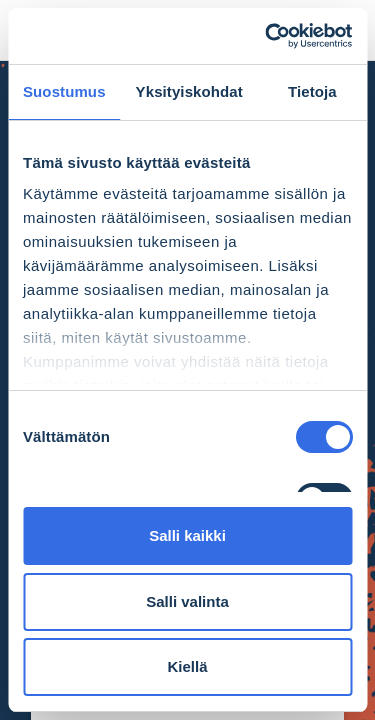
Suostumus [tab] (64, 91)
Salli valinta (187, 601)
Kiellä (187, 666)
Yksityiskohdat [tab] (189, 91)
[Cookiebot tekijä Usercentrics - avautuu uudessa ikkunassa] (267, 36)
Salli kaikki (187, 535)
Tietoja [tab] (312, 91)
